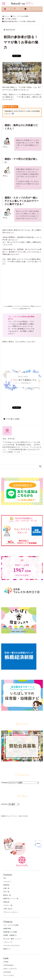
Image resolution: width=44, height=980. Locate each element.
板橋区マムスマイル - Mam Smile (14, 816)
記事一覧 (6, 888)
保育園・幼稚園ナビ (10, 935)
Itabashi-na (22, 3)
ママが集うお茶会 (13, 419)
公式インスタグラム (10, 969)
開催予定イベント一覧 (11, 899)
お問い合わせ (8, 909)
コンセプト (7, 882)
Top (5, 878)
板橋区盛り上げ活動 (10, 932)
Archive (4, 804)
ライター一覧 (8, 905)
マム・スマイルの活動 (11, 925)
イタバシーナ (8, 942)
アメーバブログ (9, 975)
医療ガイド (7, 949)
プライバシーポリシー (11, 912)
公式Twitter (7, 972)
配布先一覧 (7, 895)
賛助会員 (6, 902)
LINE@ (6, 962)
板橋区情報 (7, 929)
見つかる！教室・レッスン (12, 939)
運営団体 (6, 885)
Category (5, 782)
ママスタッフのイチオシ (12, 946)
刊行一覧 (6, 892)
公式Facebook (8, 965)
